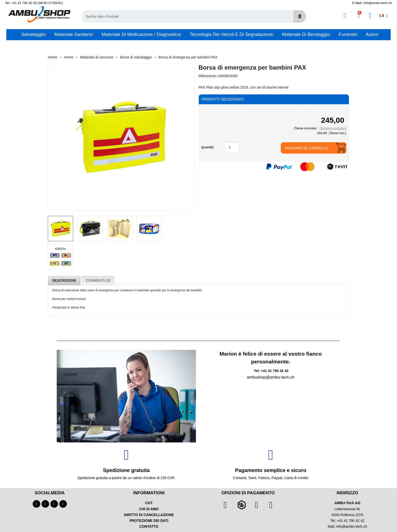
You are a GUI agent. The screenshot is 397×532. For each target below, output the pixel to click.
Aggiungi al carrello (306, 148)
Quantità (207, 147)
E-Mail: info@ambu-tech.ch (372, 3)
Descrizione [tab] (64, 280)
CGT (149, 503)
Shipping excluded (333, 128)
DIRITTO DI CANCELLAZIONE (149, 515)
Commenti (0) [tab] (98, 280)
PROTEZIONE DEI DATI (149, 521)
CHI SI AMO (149, 509)
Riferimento (208, 76)
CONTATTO (149, 526)
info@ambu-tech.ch (352, 526)
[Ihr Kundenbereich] (345, 16)
